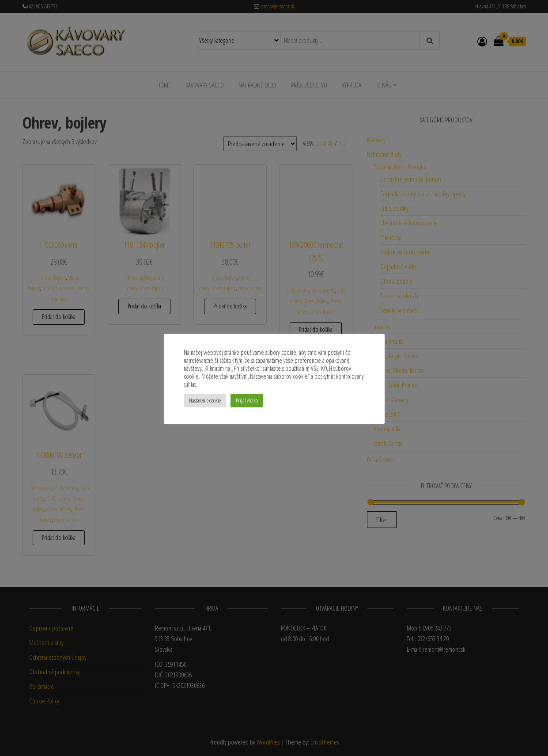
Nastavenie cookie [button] (205, 400)
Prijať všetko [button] (247, 400)
